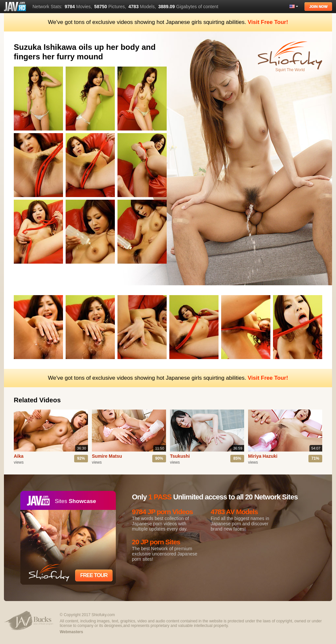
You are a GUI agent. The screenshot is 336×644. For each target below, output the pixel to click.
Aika (19, 456)
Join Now (318, 7)
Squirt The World (290, 70)
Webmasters (71, 632)
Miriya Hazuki (263, 456)
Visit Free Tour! (268, 22)
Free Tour (94, 575)
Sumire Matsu (107, 456)
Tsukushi (180, 456)
